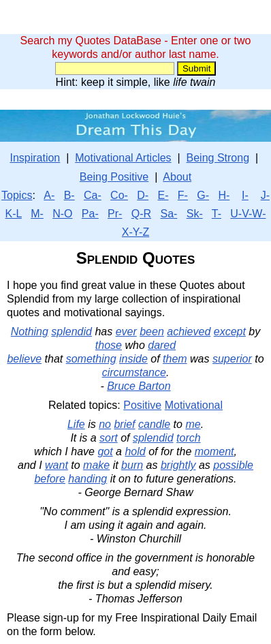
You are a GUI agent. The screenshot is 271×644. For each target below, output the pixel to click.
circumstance (134, 372)
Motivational (194, 405)
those (109, 345)
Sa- (169, 214)
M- (37, 214)
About (177, 177)
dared (162, 345)
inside (133, 359)
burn (132, 465)
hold (135, 451)
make (96, 465)
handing (87, 479)
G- (203, 195)
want (57, 465)
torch (189, 438)
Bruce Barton (139, 386)
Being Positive (114, 177)
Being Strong (218, 158)
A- (49, 195)
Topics (17, 195)
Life (76, 424)
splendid (71, 332)
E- (163, 195)
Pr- (115, 214)
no (105, 424)
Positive (142, 405)
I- (245, 195)
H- (224, 195)
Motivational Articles (123, 158)
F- (183, 195)
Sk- (195, 214)
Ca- (93, 195)
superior (232, 359)
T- (217, 214)
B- (69, 195)
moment (214, 451)
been (152, 332)
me (193, 424)
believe (24, 359)
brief (124, 424)
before (49, 479)
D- (143, 195)
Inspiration (35, 158)
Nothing (30, 332)
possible (233, 465)
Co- (119, 195)
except (230, 332)
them (175, 359)
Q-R (141, 214)
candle (154, 424)
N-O (62, 214)
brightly (178, 465)
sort (109, 438)
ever (126, 332)
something (91, 359)
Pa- (90, 214)
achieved (189, 332)
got (105, 451)
